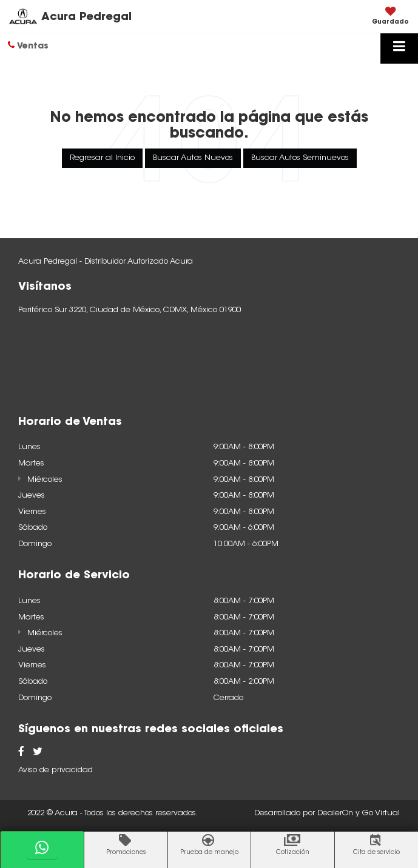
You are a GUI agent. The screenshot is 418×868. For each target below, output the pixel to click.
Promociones (126, 853)
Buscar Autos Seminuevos (300, 158)
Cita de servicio (376, 853)
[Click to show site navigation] (399, 48)
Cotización (293, 853)
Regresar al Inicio (102, 158)
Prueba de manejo (209, 853)
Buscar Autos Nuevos (193, 158)
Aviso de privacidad (56, 770)
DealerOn (335, 813)
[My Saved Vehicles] (390, 17)
